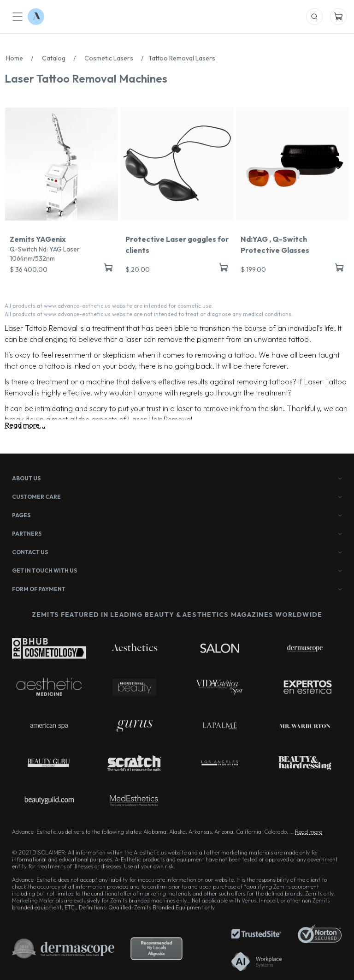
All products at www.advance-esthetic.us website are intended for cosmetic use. (109, 306)
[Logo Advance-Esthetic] (36, 17)
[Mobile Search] (314, 17)
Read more (309, 832)
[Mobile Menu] (18, 17)
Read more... (25, 425)
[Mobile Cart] (338, 17)
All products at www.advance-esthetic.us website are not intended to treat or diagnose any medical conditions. (149, 314)
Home (22, 58)
